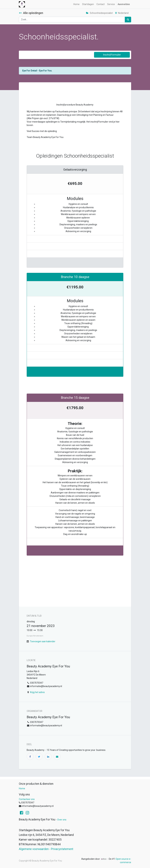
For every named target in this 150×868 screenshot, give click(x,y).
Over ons (62, 820)
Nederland (122, 13)
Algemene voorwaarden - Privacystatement (46, 849)
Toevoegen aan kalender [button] (43, 641)
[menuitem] (76, 4)
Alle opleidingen (31, 13)
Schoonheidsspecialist (99, 13)
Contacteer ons (27, 799)
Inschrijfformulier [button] (112, 55)
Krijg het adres (37, 692)
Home (22, 788)
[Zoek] (128, 20)
